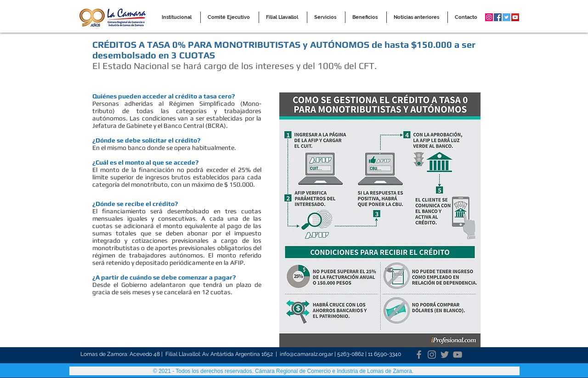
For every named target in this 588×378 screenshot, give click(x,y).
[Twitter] (445, 355)
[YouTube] (458, 355)
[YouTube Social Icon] (515, 17)
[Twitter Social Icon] (506, 17)
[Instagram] (432, 355)
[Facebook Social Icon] (498, 17)
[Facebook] (419, 355)
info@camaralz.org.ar (306, 354)
